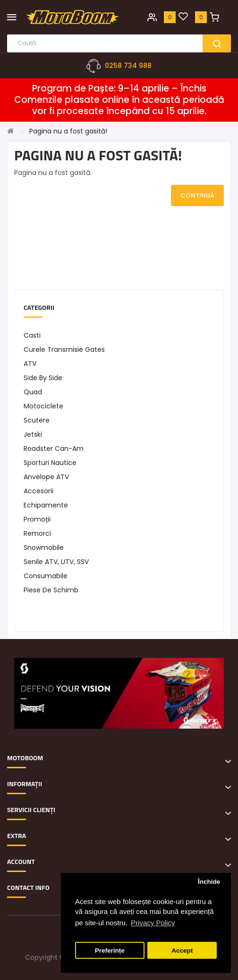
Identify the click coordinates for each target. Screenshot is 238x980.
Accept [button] (182, 951)
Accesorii (38, 491)
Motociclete (43, 406)
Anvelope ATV (46, 477)
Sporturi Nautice (50, 463)
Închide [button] (209, 882)
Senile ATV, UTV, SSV (56, 562)
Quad (33, 392)
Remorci (37, 533)
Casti (32, 335)
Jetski (33, 434)
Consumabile (46, 576)
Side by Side (43, 378)
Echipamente (46, 505)
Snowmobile (44, 548)
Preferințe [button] (110, 951)
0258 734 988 (128, 66)
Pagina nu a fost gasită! (68, 131)
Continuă (197, 195)
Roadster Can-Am (54, 448)
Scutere (37, 420)
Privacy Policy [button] (153, 923)
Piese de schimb (51, 590)
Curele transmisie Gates (64, 349)
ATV (30, 364)
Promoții (37, 519)
